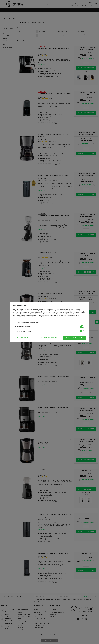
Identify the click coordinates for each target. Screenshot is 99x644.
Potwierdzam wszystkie (74, 338)
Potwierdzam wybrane (24, 338)
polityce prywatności (30, 312)
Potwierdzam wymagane (49, 338)
